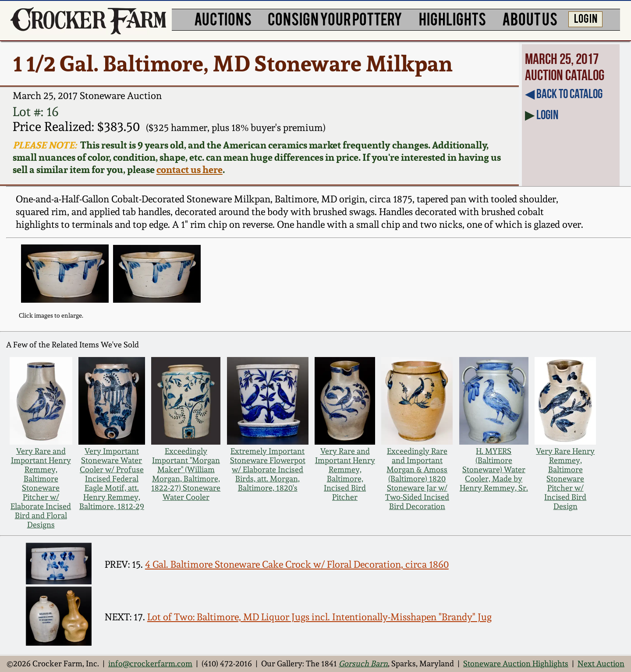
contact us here (190, 170)
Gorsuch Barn (363, 663)
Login (547, 115)
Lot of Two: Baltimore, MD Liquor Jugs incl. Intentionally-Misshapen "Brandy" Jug (319, 617)
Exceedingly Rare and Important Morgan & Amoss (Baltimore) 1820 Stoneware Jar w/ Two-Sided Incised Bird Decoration (417, 479)
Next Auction (601, 663)
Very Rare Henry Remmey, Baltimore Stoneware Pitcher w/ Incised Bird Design (565, 479)
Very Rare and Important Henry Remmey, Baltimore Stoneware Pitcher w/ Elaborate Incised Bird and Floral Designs (41, 488)
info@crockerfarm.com (150, 663)
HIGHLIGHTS (452, 18)
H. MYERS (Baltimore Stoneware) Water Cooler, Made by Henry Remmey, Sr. (494, 469)
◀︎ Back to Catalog (564, 94)
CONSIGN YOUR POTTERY (335, 18)
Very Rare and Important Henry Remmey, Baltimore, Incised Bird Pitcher (345, 474)
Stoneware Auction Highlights (516, 663)
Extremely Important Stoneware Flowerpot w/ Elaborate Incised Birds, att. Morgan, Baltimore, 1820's (268, 469)
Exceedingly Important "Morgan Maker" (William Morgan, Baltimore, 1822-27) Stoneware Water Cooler (186, 474)
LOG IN (586, 18)
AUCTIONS (223, 18)
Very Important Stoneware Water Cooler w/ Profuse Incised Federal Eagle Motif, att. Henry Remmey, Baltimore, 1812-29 (112, 479)
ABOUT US (530, 18)
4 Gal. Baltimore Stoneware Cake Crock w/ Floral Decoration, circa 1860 (297, 564)
